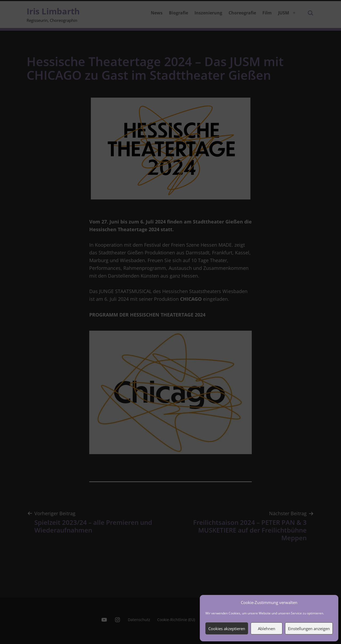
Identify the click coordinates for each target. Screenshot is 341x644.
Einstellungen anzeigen (309, 629)
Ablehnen (267, 629)
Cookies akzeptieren (227, 629)
